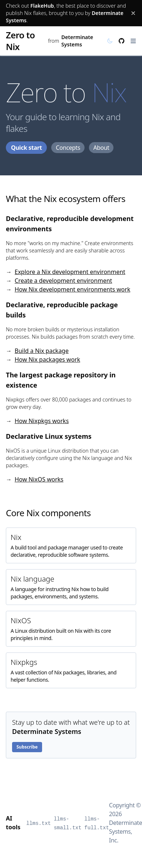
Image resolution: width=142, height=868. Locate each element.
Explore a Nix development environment (70, 272)
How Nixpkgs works (42, 421)
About (101, 148)
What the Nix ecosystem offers (66, 199)
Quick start (26, 148)
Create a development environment (63, 281)
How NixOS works (39, 479)
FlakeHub (42, 6)
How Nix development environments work (72, 289)
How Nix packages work (47, 359)
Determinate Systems (77, 41)
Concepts (68, 148)
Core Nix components (48, 513)
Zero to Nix (20, 41)
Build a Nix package (42, 351)
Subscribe (27, 747)
